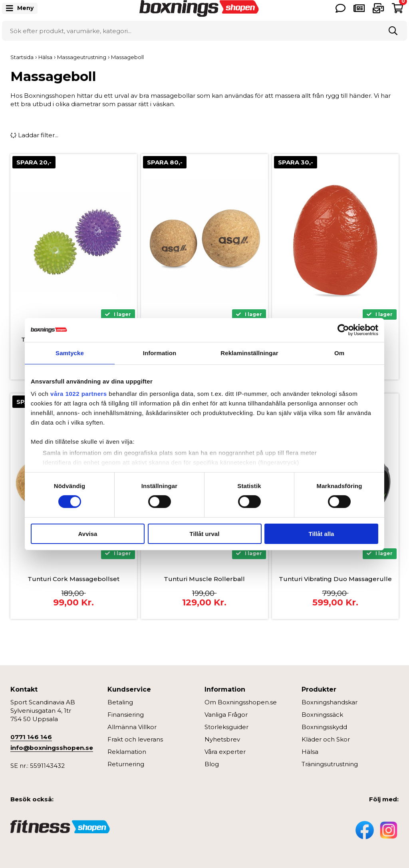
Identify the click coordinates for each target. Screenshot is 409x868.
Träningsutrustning (330, 764)
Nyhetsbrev (222, 739)
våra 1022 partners (79, 394)
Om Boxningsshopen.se (241, 702)
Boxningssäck (322, 715)
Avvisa (88, 534)
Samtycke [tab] (70, 353)
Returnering (126, 764)
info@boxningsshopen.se (52, 748)
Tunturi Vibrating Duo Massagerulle (335, 579)
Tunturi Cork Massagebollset (73, 579)
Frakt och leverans (135, 739)
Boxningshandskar (330, 702)
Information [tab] (160, 353)
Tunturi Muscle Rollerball (204, 579)
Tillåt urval (205, 534)
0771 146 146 (31, 737)
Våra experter (225, 752)
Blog (212, 764)
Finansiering (126, 715)
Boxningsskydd (324, 727)
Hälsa (310, 752)
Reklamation (127, 752)
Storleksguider (226, 727)
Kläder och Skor (326, 739)
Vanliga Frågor (226, 715)
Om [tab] (339, 353)
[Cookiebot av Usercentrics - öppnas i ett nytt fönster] (343, 330)
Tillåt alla (322, 534)
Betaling (120, 702)
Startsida (22, 57)
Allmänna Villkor (132, 727)
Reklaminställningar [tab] (249, 353)
